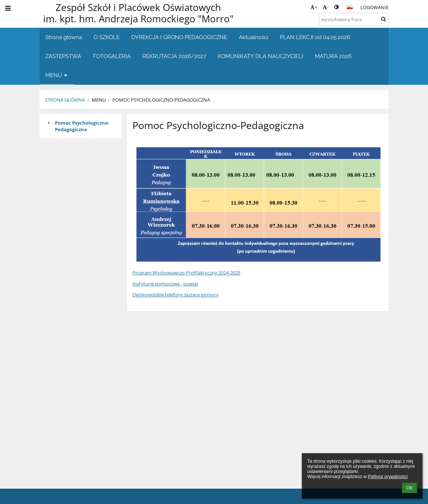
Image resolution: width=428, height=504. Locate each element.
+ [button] (314, 7)
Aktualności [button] (254, 37)
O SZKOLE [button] (107, 37)
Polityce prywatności (388, 477)
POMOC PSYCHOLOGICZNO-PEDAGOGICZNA (161, 100)
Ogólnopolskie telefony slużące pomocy (176, 295)
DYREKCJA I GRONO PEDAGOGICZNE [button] (179, 37)
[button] (350, 7)
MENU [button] (57, 75)
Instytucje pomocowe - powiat (165, 284)
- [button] (326, 7)
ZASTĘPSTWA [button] (63, 56)
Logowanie (374, 7)
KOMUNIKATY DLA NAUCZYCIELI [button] (261, 56)
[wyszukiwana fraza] (354, 19)
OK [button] (410, 488)
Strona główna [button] (64, 37)
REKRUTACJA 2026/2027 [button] (174, 56)
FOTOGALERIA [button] (112, 56)
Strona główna (65, 100)
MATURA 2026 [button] (333, 56)
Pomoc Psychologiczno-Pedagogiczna (82, 126)
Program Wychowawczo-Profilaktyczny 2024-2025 (186, 273)
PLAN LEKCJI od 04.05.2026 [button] (315, 37)
